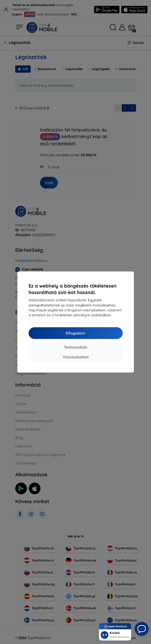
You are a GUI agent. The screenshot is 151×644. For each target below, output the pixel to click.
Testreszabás (75, 347)
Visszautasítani (76, 357)
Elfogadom (76, 333)
